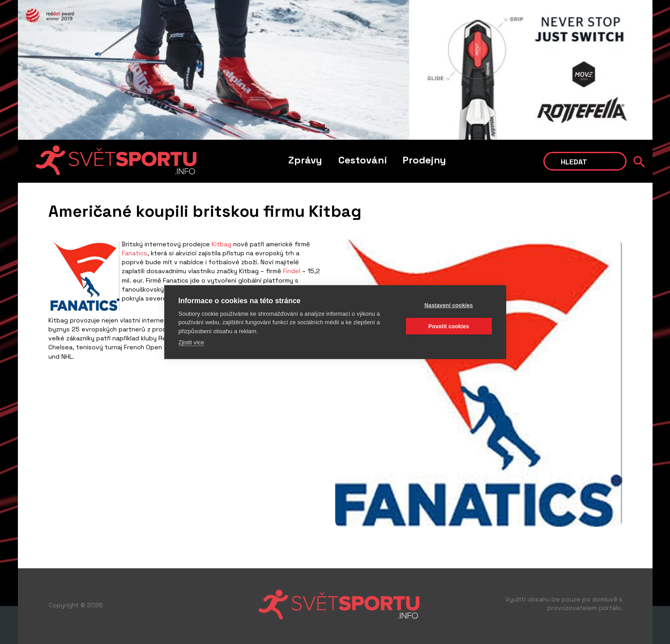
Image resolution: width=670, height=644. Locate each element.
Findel (292, 271)
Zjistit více (192, 342)
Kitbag (222, 244)
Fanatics (134, 253)
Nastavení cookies (448, 305)
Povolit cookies (449, 326)
